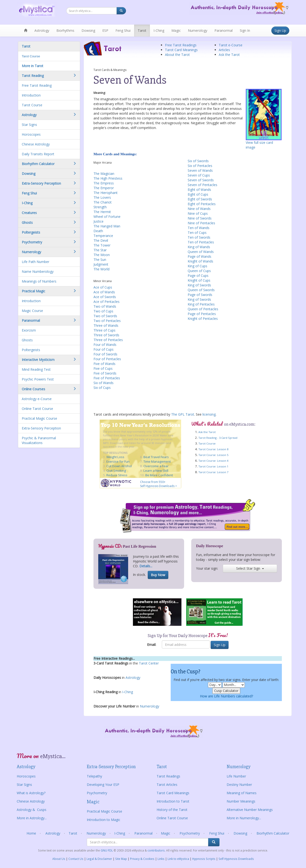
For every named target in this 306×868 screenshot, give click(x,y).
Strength (100, 207)
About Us (59, 859)
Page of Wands (199, 256)
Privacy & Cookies (142, 859)
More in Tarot (33, 66)
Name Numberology (38, 271)
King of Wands (199, 247)
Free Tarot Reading (37, 85)
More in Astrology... (32, 818)
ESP (105, 30)
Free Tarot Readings (181, 45)
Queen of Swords (201, 290)
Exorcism (29, 330)
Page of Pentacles (202, 314)
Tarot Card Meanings (181, 50)
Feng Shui (123, 30)
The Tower (102, 245)
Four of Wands (105, 345)
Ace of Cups (103, 287)
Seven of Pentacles (202, 185)
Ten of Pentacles (201, 242)
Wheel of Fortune (107, 217)
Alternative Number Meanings (250, 810)
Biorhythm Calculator (273, 833)
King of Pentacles (201, 304)
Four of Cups (104, 349)
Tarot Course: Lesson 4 (213, 461)
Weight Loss (115, 457)
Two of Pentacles (107, 321)
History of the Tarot (172, 810)
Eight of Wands (199, 190)
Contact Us (76, 859)
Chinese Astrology (36, 144)
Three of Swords (106, 335)
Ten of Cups (197, 233)
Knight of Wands (200, 261)
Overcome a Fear (156, 466)
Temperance (103, 236)
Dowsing (88, 30)
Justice (98, 221)
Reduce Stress (117, 475)
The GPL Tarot (183, 414)
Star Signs (29, 125)
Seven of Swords (201, 180)
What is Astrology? (31, 793)
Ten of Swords (199, 237)
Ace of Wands (104, 292)
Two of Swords (105, 316)
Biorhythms (65, 30)
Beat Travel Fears (156, 457)
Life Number (236, 776)
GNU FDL (107, 850)
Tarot (142, 30)
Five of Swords (105, 373)
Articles (224, 50)
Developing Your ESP (103, 785)
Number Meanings (241, 801)
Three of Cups (104, 330)
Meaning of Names (242, 793)
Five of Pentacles (107, 378)
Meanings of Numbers (39, 281)
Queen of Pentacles (203, 309)
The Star (100, 250)
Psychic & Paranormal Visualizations (39, 440)
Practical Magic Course (39, 418)
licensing (209, 414)
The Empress (104, 183)
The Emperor (104, 188)
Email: (152, 645)
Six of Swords (198, 161)
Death (98, 231)
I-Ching (159, 30)
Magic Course (32, 311)
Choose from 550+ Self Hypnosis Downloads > (158, 484)
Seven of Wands (200, 170)
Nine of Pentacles (201, 223)
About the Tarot (177, 55)
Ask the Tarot (229, 55)
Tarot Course (31, 56)
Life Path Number (36, 262)
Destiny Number (239, 785)
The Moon (102, 255)
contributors (156, 850)
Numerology (198, 30)
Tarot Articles (167, 785)
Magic (176, 30)
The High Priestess (108, 178)
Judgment (101, 264)
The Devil (101, 240)
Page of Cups (198, 276)
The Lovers (102, 197)
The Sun (100, 260)
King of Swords (199, 285)
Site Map (121, 859)
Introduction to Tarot (173, 801)
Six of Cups (102, 388)
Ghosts (27, 340)
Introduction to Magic (104, 820)
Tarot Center (149, 663)
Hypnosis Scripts (204, 859)
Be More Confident (159, 475)
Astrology (42, 30)
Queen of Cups (199, 271)
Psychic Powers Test (38, 379)
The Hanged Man (107, 226)
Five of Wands (104, 364)
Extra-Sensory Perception (41, 428)
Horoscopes (31, 134)
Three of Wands (106, 325)
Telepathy (94, 776)
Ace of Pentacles (107, 302)
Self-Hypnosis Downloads (236, 859)
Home (31, 833)
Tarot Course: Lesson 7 (213, 472)
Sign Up (280, 30)
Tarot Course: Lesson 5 (213, 455)
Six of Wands (104, 383)
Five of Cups (103, 368)
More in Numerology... (244, 818)
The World (101, 269)
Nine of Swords (200, 218)
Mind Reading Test (36, 369)
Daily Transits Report (38, 154)
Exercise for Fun (118, 461)
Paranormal (224, 30)
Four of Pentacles (107, 359)
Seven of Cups (199, 175)
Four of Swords (105, 354)
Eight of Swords (200, 199)
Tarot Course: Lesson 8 (213, 449)
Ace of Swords (105, 297)
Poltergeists (31, 350)
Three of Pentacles (108, 340)
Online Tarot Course (37, 409)
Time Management (157, 461)
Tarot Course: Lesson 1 (213, 466)
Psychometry (97, 793)
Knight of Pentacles (203, 319)
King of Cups (197, 266)
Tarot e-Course (231, 45)
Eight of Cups (198, 194)
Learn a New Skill (156, 471)
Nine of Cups (198, 213)
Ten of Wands (199, 228)
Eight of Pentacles (202, 204)
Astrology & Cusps (32, 810)
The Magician (104, 174)
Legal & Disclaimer (99, 859)
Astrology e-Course (37, 399)
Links (161, 859)
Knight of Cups (199, 280)
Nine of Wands (199, 209)
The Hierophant (106, 193)
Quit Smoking (116, 471)
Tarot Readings (168, 776)
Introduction (31, 95)
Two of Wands (105, 306)
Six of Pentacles (200, 166)
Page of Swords (200, 295)
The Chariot (103, 202)
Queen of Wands (201, 252)
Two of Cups (103, 311)
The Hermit (102, 212)
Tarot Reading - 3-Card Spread (218, 438)
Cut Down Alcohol (119, 466)
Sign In (245, 30)
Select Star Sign (250, 568)
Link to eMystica (178, 859)
